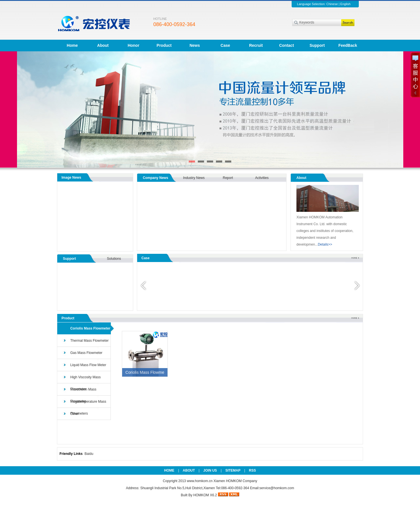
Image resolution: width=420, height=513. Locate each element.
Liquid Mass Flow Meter (88, 365)
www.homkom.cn (200, 481)
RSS (252, 470)
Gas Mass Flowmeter (86, 353)
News (195, 45)
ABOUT (189, 470)
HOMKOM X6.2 (205, 495)
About (103, 45)
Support (317, 45)
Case (225, 45)
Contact (287, 45)
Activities (262, 178)
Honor (133, 45)
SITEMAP (233, 470)
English (345, 4)
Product (164, 45)
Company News (155, 178)
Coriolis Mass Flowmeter (90, 328)
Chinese (332, 4)
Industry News (194, 178)
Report (228, 178)
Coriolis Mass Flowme (145, 372)
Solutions (114, 259)
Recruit (256, 45)
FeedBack (348, 45)
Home (72, 45)
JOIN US (210, 470)
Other (75, 414)
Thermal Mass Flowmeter (89, 341)
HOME (169, 470)
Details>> (325, 244)
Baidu (89, 454)
